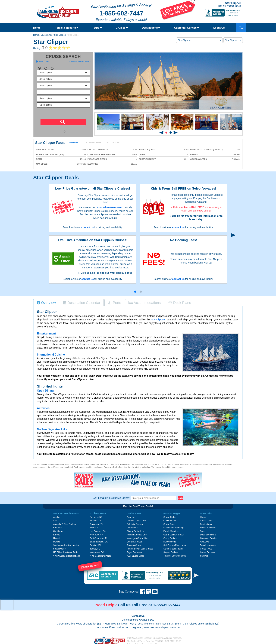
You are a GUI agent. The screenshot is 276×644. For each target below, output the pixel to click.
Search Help (43, 61)
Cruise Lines (47, 35)
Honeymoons (170, 540)
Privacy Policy (134, 642)
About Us (204, 540)
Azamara (131, 515)
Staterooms (94, 143)
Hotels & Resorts (66, 28)
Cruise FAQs (206, 547)
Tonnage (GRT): (147, 150)
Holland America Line (137, 533)
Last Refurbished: (98, 150)
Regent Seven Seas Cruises (140, 547)
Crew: (142, 155)
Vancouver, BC (97, 550)
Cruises (122, 28)
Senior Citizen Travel (173, 547)
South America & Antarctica (66, 543)
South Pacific (59, 547)
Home (37, 28)
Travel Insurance (208, 543)
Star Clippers (60, 35)
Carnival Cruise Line (136, 519)
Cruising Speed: (199, 159)
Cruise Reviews (207, 550)
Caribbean (58, 529)
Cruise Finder (170, 519)
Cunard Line (132, 526)
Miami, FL (95, 526)
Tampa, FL (95, 547)
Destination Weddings (174, 526)
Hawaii (56, 536)
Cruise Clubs (169, 515)
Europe (57, 533)
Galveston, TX (97, 522)
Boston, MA (95, 519)
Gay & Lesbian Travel (173, 533)
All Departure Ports (100, 554)
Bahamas (58, 526)
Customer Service (186, 28)
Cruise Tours (169, 522)
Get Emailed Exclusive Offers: (111, 496)
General (74, 143)
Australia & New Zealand (65, 522)
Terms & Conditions (151, 642)
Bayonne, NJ (96, 515)
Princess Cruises (134, 543)
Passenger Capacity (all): (50, 155)
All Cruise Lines (135, 554)
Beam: (39, 159)
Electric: (93, 164)
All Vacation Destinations (67, 554)
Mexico (57, 540)
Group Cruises (170, 536)
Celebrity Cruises (135, 522)
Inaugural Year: (45, 150)
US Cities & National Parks (66, 550)
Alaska (56, 515)
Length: (195, 155)
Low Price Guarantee (109, 207)
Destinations (151, 28)
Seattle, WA (95, 543)
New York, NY (96, 533)
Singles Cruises (171, 550)
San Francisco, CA (99, 540)
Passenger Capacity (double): (207, 150)
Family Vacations (171, 529)
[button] (166, 133)
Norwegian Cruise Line (137, 536)
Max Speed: (42, 164)
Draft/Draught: (148, 159)
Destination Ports (208, 533)
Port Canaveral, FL (99, 536)
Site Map (204, 554)
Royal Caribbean (134, 550)
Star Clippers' (159, 317)
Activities (113, 143)
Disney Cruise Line (135, 529)
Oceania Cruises (134, 540)
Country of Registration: (102, 155)
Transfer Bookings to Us (175, 554)
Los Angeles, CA (98, 529)
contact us (87, 227)
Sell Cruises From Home (175, 543)
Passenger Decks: (97, 159)
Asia (55, 519)
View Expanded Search (80, 61)
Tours (97, 28)
